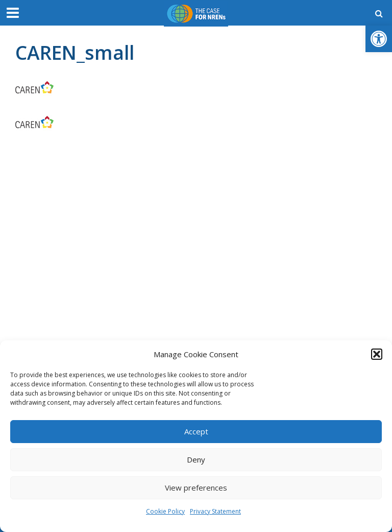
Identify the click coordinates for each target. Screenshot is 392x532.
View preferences (196, 488)
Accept (196, 431)
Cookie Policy (165, 511)
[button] (379, 39)
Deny (196, 459)
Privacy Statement (215, 511)
